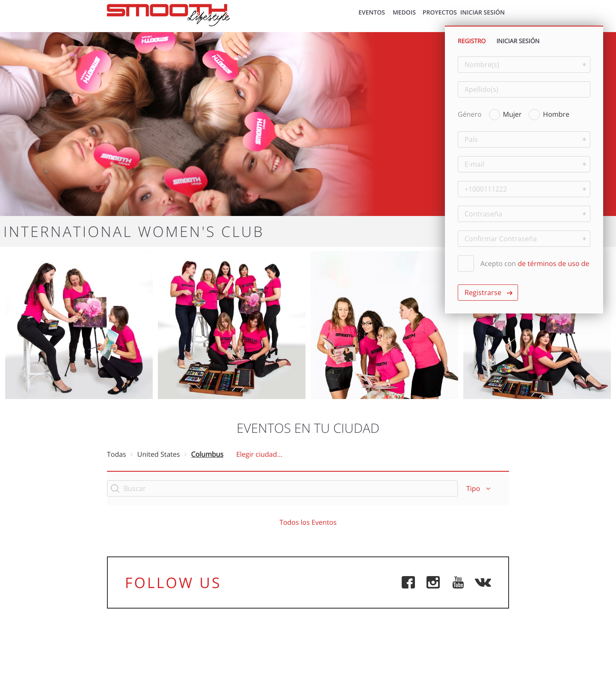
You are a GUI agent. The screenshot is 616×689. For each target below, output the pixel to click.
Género (470, 114)
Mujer (505, 114)
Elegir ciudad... (259, 454)
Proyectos (440, 13)
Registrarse (483, 293)
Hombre (549, 114)
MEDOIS (404, 13)
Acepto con (523, 263)
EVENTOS (372, 13)
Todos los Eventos (308, 522)
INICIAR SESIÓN (483, 13)
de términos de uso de (553, 263)
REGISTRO (472, 41)
